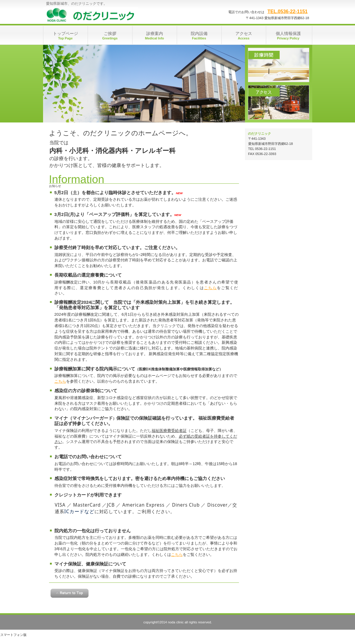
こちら (210, 288)
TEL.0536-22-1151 (287, 11)
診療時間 (279, 65)
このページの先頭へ (70, 593)
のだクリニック (103, 15)
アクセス (279, 102)
